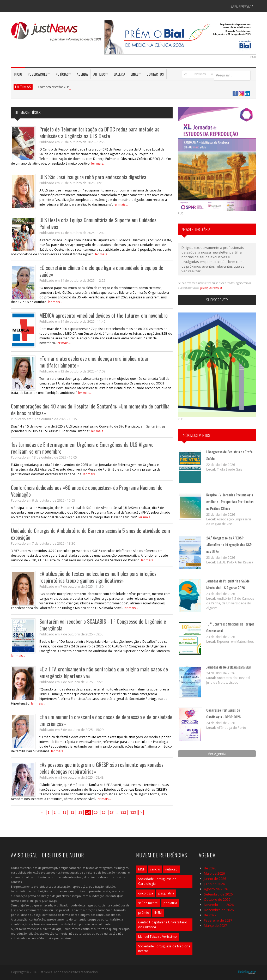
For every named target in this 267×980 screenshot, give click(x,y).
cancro (155, 869)
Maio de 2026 (214, 873)
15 (96, 812)
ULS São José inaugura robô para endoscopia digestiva (93, 177)
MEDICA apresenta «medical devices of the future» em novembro (104, 315)
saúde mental (148, 903)
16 (104, 812)
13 (80, 812)
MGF (141, 869)
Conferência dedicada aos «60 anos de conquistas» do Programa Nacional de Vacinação (87, 491)
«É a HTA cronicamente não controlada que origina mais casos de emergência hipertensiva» (104, 672)
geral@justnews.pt (211, 288)
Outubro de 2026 (217, 899)
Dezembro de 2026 (219, 910)
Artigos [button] (101, 74)
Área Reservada (242, 6)
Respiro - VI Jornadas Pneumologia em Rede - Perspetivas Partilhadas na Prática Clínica (230, 501)
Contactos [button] (155, 74)
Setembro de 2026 (218, 894)
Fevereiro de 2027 (218, 920)
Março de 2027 (215, 925)
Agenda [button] (82, 74)
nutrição (171, 869)
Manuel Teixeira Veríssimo (157, 937)
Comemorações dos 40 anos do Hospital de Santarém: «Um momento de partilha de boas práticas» (90, 410)
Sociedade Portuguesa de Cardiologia (157, 881)
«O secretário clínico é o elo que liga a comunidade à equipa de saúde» (101, 271)
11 (64, 812)
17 (112, 812)
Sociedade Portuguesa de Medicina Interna (164, 949)
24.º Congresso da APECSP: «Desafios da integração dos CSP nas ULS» (229, 545)
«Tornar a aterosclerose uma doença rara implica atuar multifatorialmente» (94, 362)
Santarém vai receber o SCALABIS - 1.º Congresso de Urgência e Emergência (103, 625)
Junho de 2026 (215, 879)
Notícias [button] (63, 74)
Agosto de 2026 (216, 889)
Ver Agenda (217, 754)
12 (72, 812)
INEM (158, 913)
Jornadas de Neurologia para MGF (229, 667)
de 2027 (210, 915)
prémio (144, 913)
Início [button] (18, 74)
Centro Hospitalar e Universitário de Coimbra (163, 925)
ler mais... (98, 163)
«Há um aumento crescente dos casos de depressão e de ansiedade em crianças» (106, 720)
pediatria (170, 903)
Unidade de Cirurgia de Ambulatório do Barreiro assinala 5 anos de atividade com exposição (90, 534)
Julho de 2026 (214, 884)
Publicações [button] (39, 74)
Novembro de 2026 (219, 905)
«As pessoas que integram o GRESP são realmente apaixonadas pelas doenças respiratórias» (101, 768)
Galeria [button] (119, 74)
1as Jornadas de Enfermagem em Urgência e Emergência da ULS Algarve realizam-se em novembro (82, 448)
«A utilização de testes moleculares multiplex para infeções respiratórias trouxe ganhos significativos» (98, 577)
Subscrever (217, 300)
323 (133, 812)
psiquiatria (166, 893)
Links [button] (136, 74)
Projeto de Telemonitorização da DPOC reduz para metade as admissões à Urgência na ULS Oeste (99, 133)
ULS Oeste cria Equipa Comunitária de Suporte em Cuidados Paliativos (98, 223)
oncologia (146, 893)
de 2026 (210, 868)
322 (123, 812)
